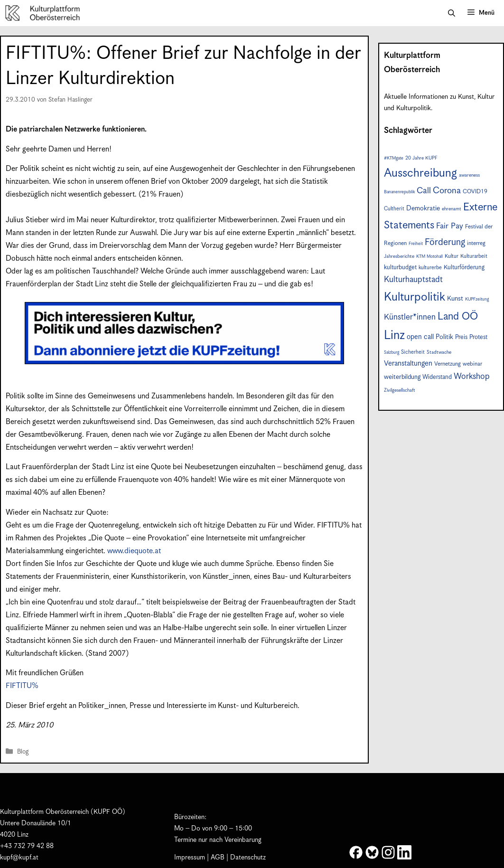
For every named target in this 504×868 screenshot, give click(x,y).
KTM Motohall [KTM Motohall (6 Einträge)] (429, 257)
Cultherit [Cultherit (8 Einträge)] (394, 209)
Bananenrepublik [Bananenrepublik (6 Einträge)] (399, 192)
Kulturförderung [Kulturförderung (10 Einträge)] (464, 268)
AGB (218, 858)
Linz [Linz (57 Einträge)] (394, 335)
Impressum (190, 858)
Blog (23, 752)
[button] (452, 13)
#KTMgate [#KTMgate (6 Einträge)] (394, 158)
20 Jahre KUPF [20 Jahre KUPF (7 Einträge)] (421, 158)
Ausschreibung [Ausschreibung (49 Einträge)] (420, 173)
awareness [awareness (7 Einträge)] (469, 175)
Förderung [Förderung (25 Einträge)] (445, 242)
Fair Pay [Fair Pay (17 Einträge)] (450, 226)
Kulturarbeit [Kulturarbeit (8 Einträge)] (474, 256)
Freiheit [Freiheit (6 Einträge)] (416, 244)
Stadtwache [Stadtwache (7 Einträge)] (439, 352)
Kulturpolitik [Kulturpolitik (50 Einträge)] (415, 297)
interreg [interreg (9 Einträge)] (476, 243)
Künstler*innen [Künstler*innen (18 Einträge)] (410, 317)
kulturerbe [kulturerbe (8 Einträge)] (430, 268)
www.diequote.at (134, 551)
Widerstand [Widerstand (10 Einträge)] (437, 377)
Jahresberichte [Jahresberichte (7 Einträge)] (399, 256)
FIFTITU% (22, 686)
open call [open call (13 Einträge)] (420, 337)
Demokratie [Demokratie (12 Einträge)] (423, 208)
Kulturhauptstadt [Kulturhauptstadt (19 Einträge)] (413, 280)
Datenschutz (248, 858)
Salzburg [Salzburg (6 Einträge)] (392, 353)
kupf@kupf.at (19, 858)
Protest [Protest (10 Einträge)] (478, 337)
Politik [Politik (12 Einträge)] (444, 337)
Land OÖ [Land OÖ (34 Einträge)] (458, 316)
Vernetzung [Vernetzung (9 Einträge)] (448, 364)
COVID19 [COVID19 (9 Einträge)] (475, 192)
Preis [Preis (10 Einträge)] (461, 337)
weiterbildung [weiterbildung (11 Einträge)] (402, 377)
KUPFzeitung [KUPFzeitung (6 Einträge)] (477, 299)
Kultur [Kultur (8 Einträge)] (452, 256)
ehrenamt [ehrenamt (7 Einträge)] (452, 209)
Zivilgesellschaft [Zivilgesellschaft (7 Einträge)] (400, 390)
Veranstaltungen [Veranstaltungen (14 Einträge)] (408, 363)
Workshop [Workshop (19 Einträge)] (472, 377)
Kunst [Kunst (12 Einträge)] (455, 299)
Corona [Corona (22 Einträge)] (447, 191)
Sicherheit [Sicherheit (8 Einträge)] (413, 352)
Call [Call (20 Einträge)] (424, 191)
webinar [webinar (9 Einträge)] (472, 364)
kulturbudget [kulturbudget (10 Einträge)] (400, 268)
